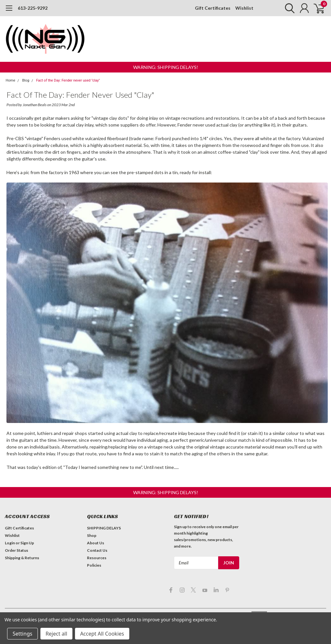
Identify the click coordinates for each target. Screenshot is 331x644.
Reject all (56, 634)
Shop (92, 535)
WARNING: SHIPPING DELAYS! (166, 67)
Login (10, 543)
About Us (96, 543)
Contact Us (97, 550)
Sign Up (27, 543)
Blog (26, 80)
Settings (22, 634)
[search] (288, 8)
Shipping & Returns (22, 558)
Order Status (16, 550)
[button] (166, 67)
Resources (97, 558)
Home (11, 80)
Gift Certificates (213, 8)
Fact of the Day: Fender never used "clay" (68, 80)
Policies (94, 565)
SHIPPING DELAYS (104, 528)
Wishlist (244, 8)
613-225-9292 (33, 8)
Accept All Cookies (102, 634)
